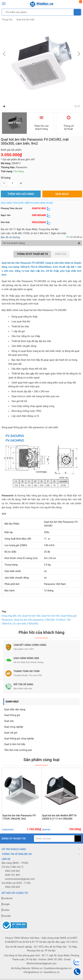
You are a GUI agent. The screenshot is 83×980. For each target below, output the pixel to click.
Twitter (6, 910)
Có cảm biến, (20, 624)
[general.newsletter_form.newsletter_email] (54, 839)
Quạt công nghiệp (14, 727)
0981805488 (39, 215)
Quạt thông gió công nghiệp (19, 739)
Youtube (6, 916)
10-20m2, (61, 620)
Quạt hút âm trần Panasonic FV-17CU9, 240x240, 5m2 (19, 817)
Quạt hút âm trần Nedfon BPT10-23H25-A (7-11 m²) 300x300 (60, 817)
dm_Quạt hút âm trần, (29, 616)
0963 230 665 (12, 871)
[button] (4, 106)
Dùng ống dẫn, (9, 616)
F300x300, (33, 624)
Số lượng (6, 178)
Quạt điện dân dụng (15, 709)
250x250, (50, 620)
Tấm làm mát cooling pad (18, 750)
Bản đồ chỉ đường (10, 237)
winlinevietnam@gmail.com (20, 879)
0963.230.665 (12, 887)
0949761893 (39, 208)
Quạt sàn (9, 721)
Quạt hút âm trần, (51, 616)
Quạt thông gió (12, 715)
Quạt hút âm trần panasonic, (29, 620)
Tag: (4, 611)
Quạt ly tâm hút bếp (15, 744)
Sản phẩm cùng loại (41, 760)
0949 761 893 (12, 875)
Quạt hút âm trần (25, 20)
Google (6, 904)
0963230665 (39, 222)
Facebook (7, 898)
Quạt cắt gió (11, 733)
